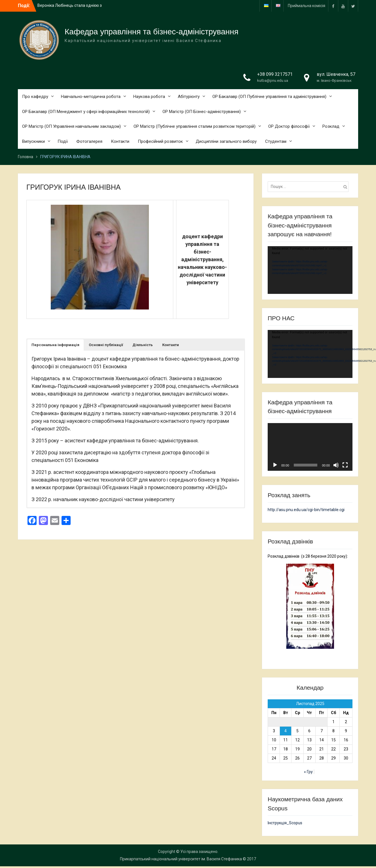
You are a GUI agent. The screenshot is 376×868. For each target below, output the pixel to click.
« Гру (308, 772)
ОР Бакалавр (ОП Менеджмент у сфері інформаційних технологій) (86, 112)
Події (63, 141)
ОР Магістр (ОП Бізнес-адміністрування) (202, 112)
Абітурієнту (189, 97)
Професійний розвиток (160, 141)
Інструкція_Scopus (285, 823)
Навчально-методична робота (91, 97)
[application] (310, 270)
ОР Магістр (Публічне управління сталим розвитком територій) (195, 126)
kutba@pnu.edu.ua (273, 80)
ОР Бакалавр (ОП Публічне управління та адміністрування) (269, 97)
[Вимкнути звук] (336, 465)
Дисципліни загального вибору (226, 141)
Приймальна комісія (307, 6)
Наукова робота (149, 97)
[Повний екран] (345, 465)
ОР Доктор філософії (289, 126)
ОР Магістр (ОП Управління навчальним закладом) (71, 126)
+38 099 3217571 (275, 74)
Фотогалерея (89, 141)
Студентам (276, 141)
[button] (55, 345)
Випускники (33, 141)
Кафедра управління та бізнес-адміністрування (152, 32)
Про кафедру (35, 97)
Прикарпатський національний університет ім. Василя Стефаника (181, 859)
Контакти (120, 141)
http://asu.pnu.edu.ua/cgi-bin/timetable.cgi (306, 510)
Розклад (331, 126)
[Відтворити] (275, 465)
